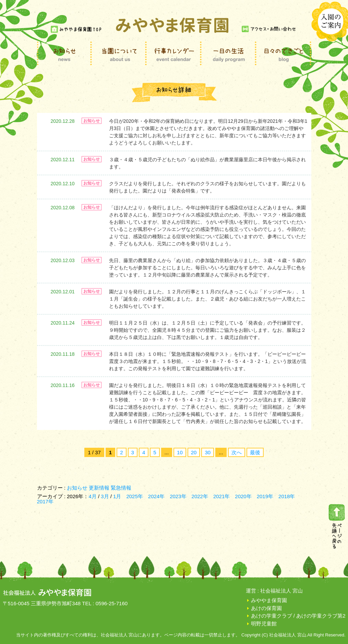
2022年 (200, 496)
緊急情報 (121, 488)
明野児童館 (264, 624)
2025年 (134, 496)
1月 (117, 496)
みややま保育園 (269, 600)
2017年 (45, 501)
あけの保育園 (266, 608)
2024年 (156, 496)
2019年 (265, 496)
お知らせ (77, 488)
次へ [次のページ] (237, 452)
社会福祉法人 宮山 (281, 591)
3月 (106, 496)
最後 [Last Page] (255, 452)
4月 (93, 496)
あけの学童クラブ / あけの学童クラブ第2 (298, 616)
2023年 (178, 496)
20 (194, 452)
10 (180, 452)
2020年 (243, 496)
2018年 (287, 496)
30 (208, 452)
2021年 (221, 496)
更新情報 (99, 488)
